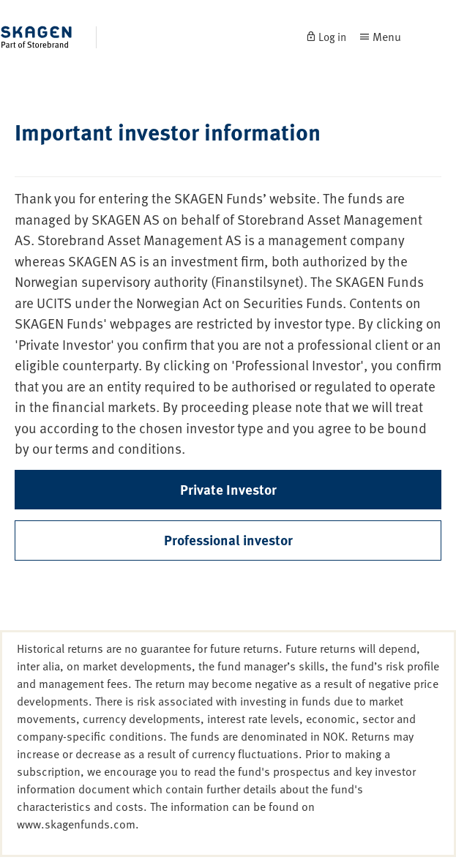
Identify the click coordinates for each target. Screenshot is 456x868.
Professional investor (228, 540)
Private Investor (228, 489)
